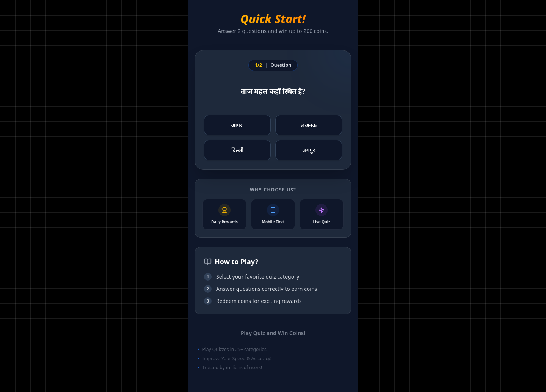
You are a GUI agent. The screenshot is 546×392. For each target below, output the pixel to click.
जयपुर (309, 150)
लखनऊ (309, 125)
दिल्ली (237, 150)
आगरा (237, 125)
